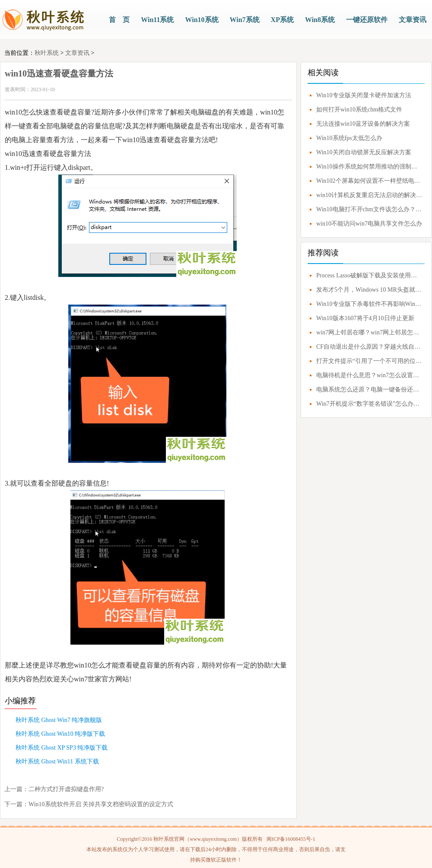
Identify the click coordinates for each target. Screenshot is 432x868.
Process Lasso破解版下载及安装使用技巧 (369, 275)
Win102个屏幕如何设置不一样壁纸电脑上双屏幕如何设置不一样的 (369, 181)
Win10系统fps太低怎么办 (349, 138)
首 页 (119, 20)
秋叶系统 (47, 53)
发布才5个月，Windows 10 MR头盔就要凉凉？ (369, 290)
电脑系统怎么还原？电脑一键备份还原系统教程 (369, 389)
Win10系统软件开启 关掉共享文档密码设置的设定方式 (101, 804)
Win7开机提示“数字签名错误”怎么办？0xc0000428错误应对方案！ (369, 404)
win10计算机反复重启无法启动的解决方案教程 (369, 195)
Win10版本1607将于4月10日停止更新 (365, 318)
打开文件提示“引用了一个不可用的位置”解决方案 (369, 361)
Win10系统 (202, 20)
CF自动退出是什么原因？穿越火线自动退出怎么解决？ (369, 347)
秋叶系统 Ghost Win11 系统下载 (57, 761)
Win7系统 (245, 20)
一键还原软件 (367, 20)
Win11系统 (157, 20)
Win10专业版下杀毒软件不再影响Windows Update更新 (369, 304)
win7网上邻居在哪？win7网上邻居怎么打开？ (369, 332)
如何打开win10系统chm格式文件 (359, 110)
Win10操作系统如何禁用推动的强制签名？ (369, 167)
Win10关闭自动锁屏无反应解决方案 (364, 152)
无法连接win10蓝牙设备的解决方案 (363, 124)
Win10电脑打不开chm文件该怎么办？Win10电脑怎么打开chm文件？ (369, 209)
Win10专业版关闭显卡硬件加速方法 (364, 95)
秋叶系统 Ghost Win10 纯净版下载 (60, 734)
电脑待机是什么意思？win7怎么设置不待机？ (369, 375)
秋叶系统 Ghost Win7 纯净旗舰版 (59, 720)
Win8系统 (320, 20)
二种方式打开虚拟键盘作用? (66, 789)
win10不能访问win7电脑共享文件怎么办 (369, 224)
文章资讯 (413, 20)
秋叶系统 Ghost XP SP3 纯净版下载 (62, 748)
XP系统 (282, 20)
